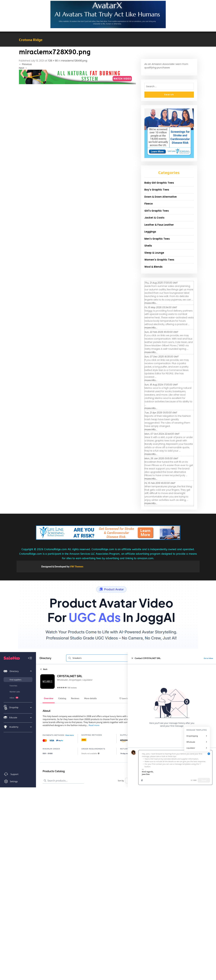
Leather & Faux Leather (159, 225)
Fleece (149, 204)
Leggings (150, 232)
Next (23, 68)
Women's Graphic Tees (159, 260)
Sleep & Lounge (154, 253)
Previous (25, 64)
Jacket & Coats (154, 218)
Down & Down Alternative (161, 197)
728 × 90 (53, 61)
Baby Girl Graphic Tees (159, 183)
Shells (148, 246)
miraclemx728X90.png (74, 61)
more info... (151, 303)
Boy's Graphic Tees (157, 190)
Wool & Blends (153, 267)
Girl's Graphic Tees (157, 211)
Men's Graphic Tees (157, 239)
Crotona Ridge (31, 40)
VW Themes (76, 567)
